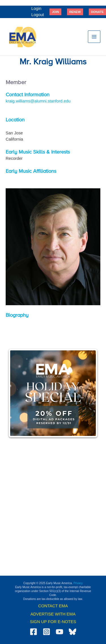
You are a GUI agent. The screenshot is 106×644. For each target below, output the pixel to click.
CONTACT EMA (53, 606)
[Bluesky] (73, 632)
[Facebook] (33, 632)
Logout (38, 15)
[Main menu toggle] (94, 37)
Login (36, 8)
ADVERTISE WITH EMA (53, 614)
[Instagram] (46, 632)
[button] (55, 12)
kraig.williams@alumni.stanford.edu (38, 101)
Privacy (78, 583)
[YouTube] (60, 632)
